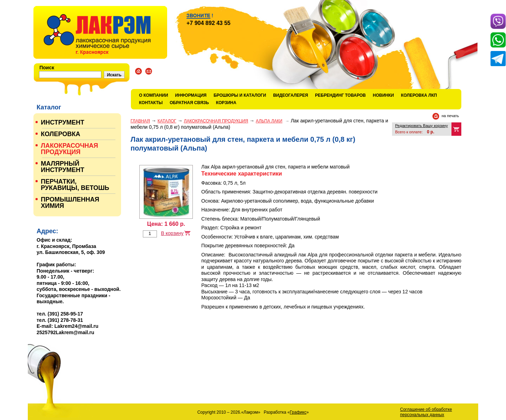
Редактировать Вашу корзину (422, 126)
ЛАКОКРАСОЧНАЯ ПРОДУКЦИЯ (216, 121)
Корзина (226, 103)
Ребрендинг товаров (340, 95)
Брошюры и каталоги (240, 95)
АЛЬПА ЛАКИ (269, 121)
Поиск (47, 68)
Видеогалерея (290, 95)
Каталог (167, 121)
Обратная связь (189, 103)
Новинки (384, 95)
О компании (154, 95)
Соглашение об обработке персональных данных (426, 412)
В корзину (172, 233)
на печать (450, 116)
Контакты (151, 103)
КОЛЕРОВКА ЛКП (419, 95)
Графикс (298, 412)
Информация (191, 95)
